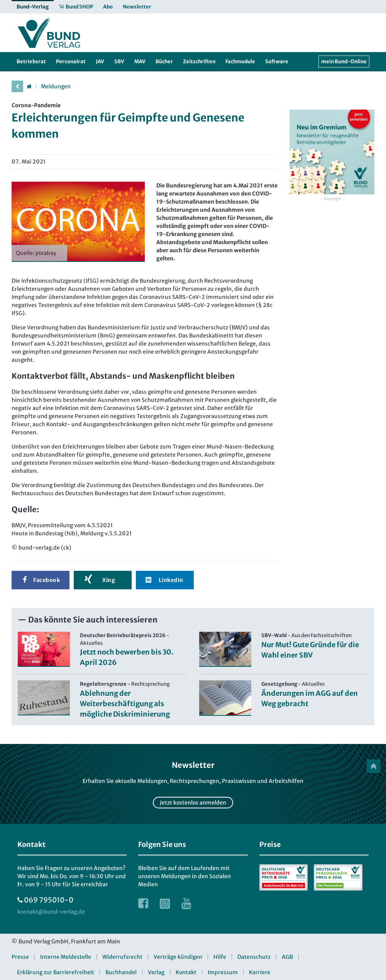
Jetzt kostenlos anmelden (193, 803)
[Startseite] (29, 86)
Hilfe (220, 957)
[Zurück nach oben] (373, 766)
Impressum (223, 972)
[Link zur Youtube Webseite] (186, 903)
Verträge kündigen (178, 957)
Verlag (156, 972)
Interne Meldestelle (66, 957)
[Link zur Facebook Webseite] (143, 903)
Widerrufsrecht (122, 957)
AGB (287, 957)
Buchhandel (121, 972)
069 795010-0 (49, 900)
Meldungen (56, 86)
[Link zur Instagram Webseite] (165, 903)
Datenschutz (254, 957)
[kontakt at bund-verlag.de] (51, 912)
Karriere (260, 972)
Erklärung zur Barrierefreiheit (56, 972)
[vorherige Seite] (17, 86)
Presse (20, 957)
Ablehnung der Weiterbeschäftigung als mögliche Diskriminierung (125, 704)
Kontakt (186, 972)
